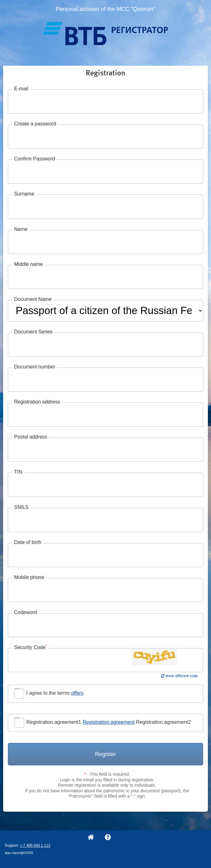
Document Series (33, 332)
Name (21, 229)
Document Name (33, 299)
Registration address (37, 402)
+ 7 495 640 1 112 (35, 845)
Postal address (31, 437)
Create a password (35, 124)
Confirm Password (35, 159)
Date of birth (28, 542)
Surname (24, 194)
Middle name (28, 264)
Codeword (26, 612)
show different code (180, 676)
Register (105, 754)
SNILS (21, 507)
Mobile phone (29, 577)
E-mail (21, 89)
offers (77, 693)
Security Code (31, 647)
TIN (18, 472)
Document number (35, 367)
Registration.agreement (109, 722)
